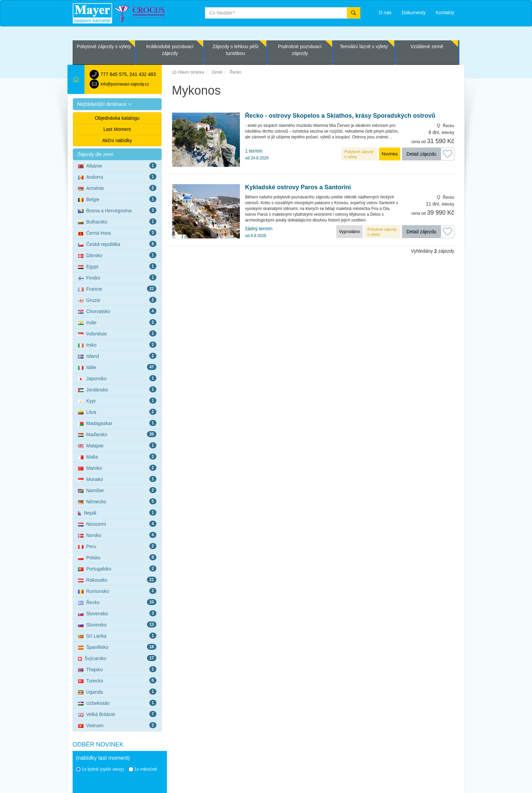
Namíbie (117, 490)
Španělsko (117, 647)
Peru (117, 546)
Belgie (117, 199)
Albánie (117, 166)
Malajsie (117, 445)
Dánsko (117, 255)
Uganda (117, 692)
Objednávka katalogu (117, 118)
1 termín (257, 154)
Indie (117, 322)
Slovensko (117, 613)
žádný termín (259, 232)
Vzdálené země (427, 46)
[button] (117, 104)
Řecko (117, 602)
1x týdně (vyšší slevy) (100, 769)
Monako (117, 479)
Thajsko (117, 669)
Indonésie (117, 333)
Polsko (117, 557)
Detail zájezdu (421, 154)
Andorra (117, 177)
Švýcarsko (117, 658)
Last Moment (117, 129)
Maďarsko (117, 434)
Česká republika (117, 244)
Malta (117, 457)
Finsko (117, 277)
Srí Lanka (117, 636)
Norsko (117, 535)
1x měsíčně (143, 769)
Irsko (117, 345)
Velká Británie (117, 714)
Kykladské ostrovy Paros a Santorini (298, 187)
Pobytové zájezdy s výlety (104, 46)
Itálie (117, 367)
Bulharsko (117, 221)
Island (117, 356)
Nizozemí (117, 524)
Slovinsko (117, 624)
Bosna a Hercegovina (117, 210)
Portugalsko (117, 568)
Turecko (117, 680)
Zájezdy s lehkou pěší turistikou (235, 50)
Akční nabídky (117, 140)
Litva (117, 412)
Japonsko (117, 378)
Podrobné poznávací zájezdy (300, 50)
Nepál (117, 512)
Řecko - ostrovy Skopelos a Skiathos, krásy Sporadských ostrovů (340, 116)
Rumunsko (117, 591)
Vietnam (117, 725)
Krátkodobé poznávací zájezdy (170, 50)
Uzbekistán (117, 703)
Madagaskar (117, 423)
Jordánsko (117, 389)
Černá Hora (117, 233)
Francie (117, 289)
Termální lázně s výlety (364, 46)
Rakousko (117, 580)
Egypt (117, 266)
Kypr (117, 401)
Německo (117, 501)
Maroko (117, 468)
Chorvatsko (117, 311)
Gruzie (117, 300)
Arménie (117, 188)
